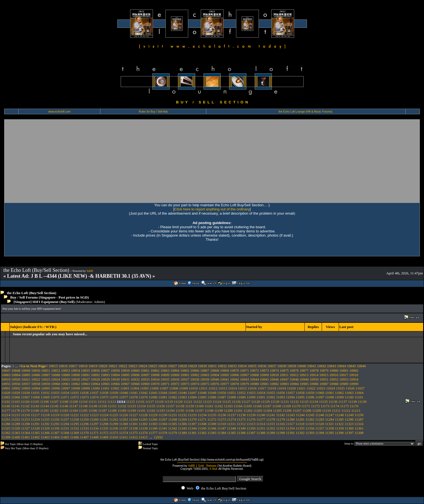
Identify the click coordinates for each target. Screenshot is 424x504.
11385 (231, 433)
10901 (185, 375)
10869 (225, 370)
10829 (193, 366)
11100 (349, 397)
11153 (132, 406)
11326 (16, 428)
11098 (329, 397)
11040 (123, 393)
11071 (65, 397)
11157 (170, 406)
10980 (255, 384)
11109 (74, 402)
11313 (251, 424)
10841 (312, 366)
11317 (290, 424)
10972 (175, 384)
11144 (44, 406)
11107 (54, 402)
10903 (205, 375)
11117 (149, 402)
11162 (219, 406)
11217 (35, 415)
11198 (209, 410)
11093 (281, 397)
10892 (96, 375)
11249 (349, 415)
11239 (251, 415)
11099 (339, 397)
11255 (45, 419)
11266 (153, 419)
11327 (26, 428)
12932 (158, 437)
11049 (212, 393)
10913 (304, 375)
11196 (190, 410)
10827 (173, 366)
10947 (284, 379)
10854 (75, 370)
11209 (317, 410)
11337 (123, 428)
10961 (66, 384)
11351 (261, 428)
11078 (133, 397)
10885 (26, 375)
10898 (155, 375)
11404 (55, 437)
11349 (241, 428)
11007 (164, 388)
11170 (296, 406)
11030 (26, 393)
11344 (192, 428)
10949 (304, 379)
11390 (281, 433)
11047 (192, 393)
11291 (35, 424)
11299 (114, 424)
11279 (281, 419)
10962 (75, 384)
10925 (66, 379)
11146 (64, 406)
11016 (252, 388)
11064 (359, 393)
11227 (133, 415)
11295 (75, 424)
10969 (145, 384)
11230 (163, 415)
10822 (123, 366)
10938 (195, 379)
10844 (342, 366)
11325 (6, 428)
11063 (349, 393)
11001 (105, 388)
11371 (94, 433)
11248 (339, 415)
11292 (45, 424)
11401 (26, 437)
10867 (205, 370)
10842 (322, 366)
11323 (349, 424)
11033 (55, 393)
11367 (55, 433)
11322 (339, 424)
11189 (122, 410)
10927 (85, 379)
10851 (46, 370)
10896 (135, 375)
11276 (251, 419)
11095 (300, 397)
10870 (235, 370)
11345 (202, 428)
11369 (75, 433)
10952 (334, 379)
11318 (300, 424)
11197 (199, 410)
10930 (115, 379)
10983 (284, 384)
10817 (73, 366)
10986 (314, 384)
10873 (265, 370)
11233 (192, 415)
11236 (222, 415)
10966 (115, 384)
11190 (132, 410)
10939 (205, 379)
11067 (26, 397)
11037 (94, 393)
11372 (104, 433)
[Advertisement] (212, 161)
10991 (6, 388)
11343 (182, 428)
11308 (202, 424)
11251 (6, 419)
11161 (209, 406)
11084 (192, 397)
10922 (36, 379)
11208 (307, 410)
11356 (310, 428)
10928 (96, 379)
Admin (99, 302)
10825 (153, 366)
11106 (44, 402)
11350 (251, 428)
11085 (202, 397)
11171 (306, 406)
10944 (255, 379)
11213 (356, 410)
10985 (304, 384)
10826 (163, 366)
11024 (331, 388)
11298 (104, 424)
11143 (35, 406)
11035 (75, 393)
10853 (66, 370)
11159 (190, 406)
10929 (106, 379)
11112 (102, 402)
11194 (170, 410)
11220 (65, 415)
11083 (182, 397)
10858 (115, 370)
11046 (182, 393)
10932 (135, 379)
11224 (104, 415)
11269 (182, 419)
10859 (125, 370)
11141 (16, 406)
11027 (360, 388)
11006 (154, 388)
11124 (217, 402)
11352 (271, 428)
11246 (320, 415)
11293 (55, 424)
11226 (123, 415)
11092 (271, 397)
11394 (320, 433)
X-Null (213, 469)
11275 (241, 419)
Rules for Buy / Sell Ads (153, 112)
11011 (203, 388)
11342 (173, 428)
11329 (45, 428)
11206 (287, 410)
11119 (169, 402)
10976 (215, 384)
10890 (75, 375)
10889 (66, 375)
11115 (131, 402)
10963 (85, 384)
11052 (241, 393)
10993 (26, 388)
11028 (6, 393)
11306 (182, 424)
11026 (350, 388)
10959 (46, 384)
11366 (45, 433)
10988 (334, 384)
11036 (84, 393)
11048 (202, 393)
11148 (83, 406)
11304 (163, 424)
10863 (165, 370)
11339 (143, 428)
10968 (135, 384)
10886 (36, 375)
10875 (284, 370)
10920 (16, 379)
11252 (16, 419)
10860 (135, 370)
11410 (114, 437)
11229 (153, 415)
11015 (242, 388)
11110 (83, 402)
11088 (231, 397)
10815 (53, 366)
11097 (320, 397)
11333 (84, 428)
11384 (222, 433)
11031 (35, 393)
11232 (182, 415)
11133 (304, 402)
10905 (225, 375)
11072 (75, 397)
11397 (349, 433)
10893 (106, 375)
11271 (202, 419)
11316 (280, 424)
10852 (56, 370)
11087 (222, 397)
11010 (194, 388)
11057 (290, 393)
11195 (180, 410)
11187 (103, 410)
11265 (143, 419)
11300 (123, 424)
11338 (133, 428)
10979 (245, 384)
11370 (84, 433)
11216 (26, 415)
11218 (45, 415)
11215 (16, 415)
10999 (85, 388)
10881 (344, 370)
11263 (123, 419)
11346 (212, 428)
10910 (274, 375)
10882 (354, 370)
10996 (56, 388)
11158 (180, 406)
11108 (64, 402)
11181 (44, 410)
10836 (262, 366)
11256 (55, 419)
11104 (25, 402)
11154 (141, 406)
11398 (359, 433)
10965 (106, 384)
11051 (231, 393)
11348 (231, 428)
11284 (329, 419)
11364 (26, 433)
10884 (16, 375)
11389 (271, 433)
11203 (258, 410)
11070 (55, 397)
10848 (16, 370)
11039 (114, 393)
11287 (359, 419)
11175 (344, 406)
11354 (290, 428)
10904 (215, 375)
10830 (202, 366)
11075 (104, 397)
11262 (114, 419)
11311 (231, 424)
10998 (75, 388)
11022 (311, 388)
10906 (235, 375)
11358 (329, 428)
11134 (314, 402)
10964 (96, 384)
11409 (104, 437)
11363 (16, 433)
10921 (26, 379)
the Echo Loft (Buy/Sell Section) (32, 293)
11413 (143, 437)
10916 (334, 375)
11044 (163, 393)
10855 (85, 370)
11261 (104, 419)
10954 (354, 379)
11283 (320, 419)
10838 (282, 366)
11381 (192, 433)
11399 (6, 437)
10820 (103, 366)
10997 (66, 388)
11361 (359, 428)
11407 (84, 437)
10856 (96, 370)
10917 (344, 375)
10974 (195, 384)
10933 (145, 379)
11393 (310, 433)
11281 (300, 419)
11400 (16, 437)
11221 (75, 415)
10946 (274, 379)
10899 (165, 375)
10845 (352, 366)
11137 (343, 402)
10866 (195, 370)
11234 (202, 415)
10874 (274, 370)
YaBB (90, 271)
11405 (65, 437)
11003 (125, 388)
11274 (231, 419)
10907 (245, 375)
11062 (339, 393)
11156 (161, 406)
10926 (75, 379)
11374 (123, 433)
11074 (94, 397)
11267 (163, 419)
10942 (235, 379)
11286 (349, 419)
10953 (344, 379)
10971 (165, 384)
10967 (125, 384)
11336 (114, 428)
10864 (175, 370)
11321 (329, 424)
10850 (36, 370)
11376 (143, 433)
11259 (84, 419)
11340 (153, 428)
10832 (222, 366)
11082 (173, 397)
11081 (163, 397)
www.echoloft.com (59, 112)
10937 (185, 379)
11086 (212, 397)
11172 (316, 406)
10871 (245, 370)
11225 (114, 415)
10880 (334, 370)
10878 (314, 370)
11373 (114, 433)
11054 (261, 393)
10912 (294, 375)
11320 (320, 424)
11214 (6, 415)
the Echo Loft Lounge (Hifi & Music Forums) (306, 112)
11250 (359, 415)
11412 (133, 437)
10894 (115, 375)
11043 (153, 393)
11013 (223, 388)
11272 (212, 419)
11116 (140, 402)
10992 (16, 388)
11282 (310, 419)
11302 (143, 424)
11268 (173, 419)
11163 (228, 406)
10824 (143, 366)
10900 (175, 375)
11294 (65, 424)
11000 (95, 388)
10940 (215, 379)
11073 (84, 397)
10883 (6, 375)
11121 (188, 402)
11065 (6, 397)
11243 (290, 415)
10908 (255, 375)
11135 (323, 402)
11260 (94, 419)
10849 (26, 370)
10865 (185, 370)
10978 (235, 384)
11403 (45, 437)
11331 (65, 428)
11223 (94, 415)
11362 (6, 433)
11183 (64, 410)
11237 (231, 415)
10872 (255, 370)
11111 (93, 402)
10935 (165, 379)
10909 (265, 375)
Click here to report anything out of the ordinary (212, 209)
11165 (248, 406)
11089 (241, 397)
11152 (122, 406)
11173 (325, 406)
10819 (93, 366)
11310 (222, 424)
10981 (265, 384)
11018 (272, 388)
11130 (275, 402)
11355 (300, 428)
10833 (232, 366)
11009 (184, 388)
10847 (6, 370)
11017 (262, 388)
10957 (26, 384)
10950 (314, 379)
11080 (153, 397)
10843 (332, 366)
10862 (155, 370)
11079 (143, 397)
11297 (94, 424)
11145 (54, 406)
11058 (300, 393)
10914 (314, 375)
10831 (212, 366)
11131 (285, 402)
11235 (212, 415)
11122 (198, 402)
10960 (56, 384)
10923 (46, 379)
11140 (6, 406)
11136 (333, 402)
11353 (281, 428)
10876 (294, 370)
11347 (222, 428)
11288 (6, 424)
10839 (292, 366)
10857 (106, 370)
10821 (113, 366)
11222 (84, 415)
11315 (271, 424)
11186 (93, 410)
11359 (339, 428)
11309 (212, 424)
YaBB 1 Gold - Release (202, 466)
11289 (16, 424)
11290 (26, 424)
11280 (290, 419)
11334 (94, 428)
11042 (143, 393)
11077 (123, 397)
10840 (302, 366)
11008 (174, 388)
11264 (133, 419)
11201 (238, 410)
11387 (251, 433)
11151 (112, 406)
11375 (133, 433)
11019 (282, 388)
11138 (353, 402)
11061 (329, 393)
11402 (35, 437)
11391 (290, 433)
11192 (151, 410)
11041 (133, 393)
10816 (63, 366)
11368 (65, 433)
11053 (251, 393)
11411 (123, 437)
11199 (219, 410)
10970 (155, 384)
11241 (271, 415)
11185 (83, 410)
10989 (344, 384)
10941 (225, 379)
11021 (301, 388)
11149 (93, 406)
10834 (242, 366)
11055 (271, 393)
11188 (112, 410)
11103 (16, 402)
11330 (55, 428)
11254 (35, 419)
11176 (354, 406)
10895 (125, 375)
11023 (321, 388)
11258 (75, 419)
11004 (135, 388)
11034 (65, 393)
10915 (324, 375)
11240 (261, 415)
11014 (232, 388)
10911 (284, 375)
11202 (248, 410)
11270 (192, 419)
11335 (104, 428)
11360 (349, 428)
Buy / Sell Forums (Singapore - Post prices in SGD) (50, 297)
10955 (6, 384)
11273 (222, 419)
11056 (281, 393)
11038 (104, 393)
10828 (183, 366)
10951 (324, 379)
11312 (241, 424)
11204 (267, 410)
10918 (354, 375)
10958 (36, 384)
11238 (241, 415)
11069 (45, 397)
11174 (335, 406)
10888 (56, 375)
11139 (362, 402)
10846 (361, 366)
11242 (281, 415)
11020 (291, 388)
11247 (329, 415)
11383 (212, 433)
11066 (16, 397)
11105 (35, 402)
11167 (267, 406)
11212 (346, 410)
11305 (173, 424)
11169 (286, 406)
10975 (205, 384)
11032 (45, 393)
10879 (324, 370)
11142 (25, 406)
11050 (222, 393)
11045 (173, 393)
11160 (199, 406)
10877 (304, 370)
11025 (340, 388)
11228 (143, 415)
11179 (25, 410)
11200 (228, 410)
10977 (225, 384)
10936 (175, 379)
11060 (320, 393)
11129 (265, 402)
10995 (46, 388)
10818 (83, 366)
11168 (277, 406)
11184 (74, 410)
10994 (36, 388)
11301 (133, 424)
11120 (178, 402)
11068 (35, 397)
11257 (65, 419)
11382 (202, 433)
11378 (163, 433)
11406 (75, 437)
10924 (56, 379)
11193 (161, 410)
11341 (163, 428)
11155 (151, 406)
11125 (227, 402)
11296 (84, 424)
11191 (141, 410)
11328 (35, 428)
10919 (6, 379)
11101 (359, 397)
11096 (310, 397)
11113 (112, 402)
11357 (320, 428)
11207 (297, 410)
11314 (261, 424)
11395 (329, 433)
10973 (185, 384)
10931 (125, 379)
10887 (46, 375)
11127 (246, 402)
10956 (16, 384)
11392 (300, 433)
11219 (55, 415)
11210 (326, 410)
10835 (252, 366)
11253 (26, 419)
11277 (261, 419)
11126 (236, 402)
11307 (192, 424)
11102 (6, 402)
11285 (339, 419)
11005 (144, 388)
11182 (54, 410)
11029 (16, 393)
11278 (271, 419)
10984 (294, 384)
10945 (265, 379)
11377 (153, 433)
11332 (75, 428)
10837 (272, 366)
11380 (182, 433)
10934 (155, 379)
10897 (145, 375)
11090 (251, 397)
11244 (300, 415)
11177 (6, 410)
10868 (215, 370)
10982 (274, 384)
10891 (85, 375)
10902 (195, 375)
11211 (336, 410)
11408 (94, 437)
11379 (173, 433)
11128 (256, 402)
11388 (261, 433)
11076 (114, 397)
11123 (207, 402)
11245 (310, 415)
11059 (310, 393)
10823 (133, 366)
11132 (294, 402)
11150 (103, 406)
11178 (16, 410)
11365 (35, 433)
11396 (339, 433)
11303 (153, 424)
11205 (277, 410)
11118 (159, 402)
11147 (74, 406)
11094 (290, 397)
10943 (245, 379)
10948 (294, 379)
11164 (238, 406)
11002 (115, 388)
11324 (359, 424)
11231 (173, 415)
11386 (241, 433)
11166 (257, 406)
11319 (310, 424)
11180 (35, 410)
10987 (324, 384)
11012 (213, 388)
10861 (145, 370)
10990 (354, 384)
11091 (261, 397)
